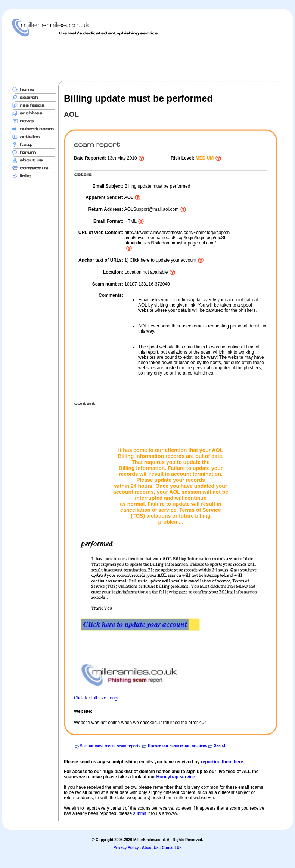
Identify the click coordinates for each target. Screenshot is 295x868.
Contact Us (172, 848)
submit (139, 813)
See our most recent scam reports (110, 746)
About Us (150, 848)
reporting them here (222, 762)
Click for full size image (97, 698)
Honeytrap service (176, 777)
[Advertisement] (147, 59)
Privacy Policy (126, 848)
